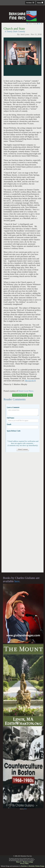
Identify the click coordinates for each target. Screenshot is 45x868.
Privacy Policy (25, 864)
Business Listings (28, 862)
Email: (9, 424)
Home (40, 3)
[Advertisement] (22, 513)
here (17, 581)
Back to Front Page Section (20, 395)
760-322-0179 (30, 381)
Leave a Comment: (13, 407)
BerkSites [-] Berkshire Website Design (33, 866)
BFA (25, 809)
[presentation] (22, 436)
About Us (19, 862)
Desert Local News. (26, 391)
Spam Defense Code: (14, 431)
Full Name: (11, 418)
